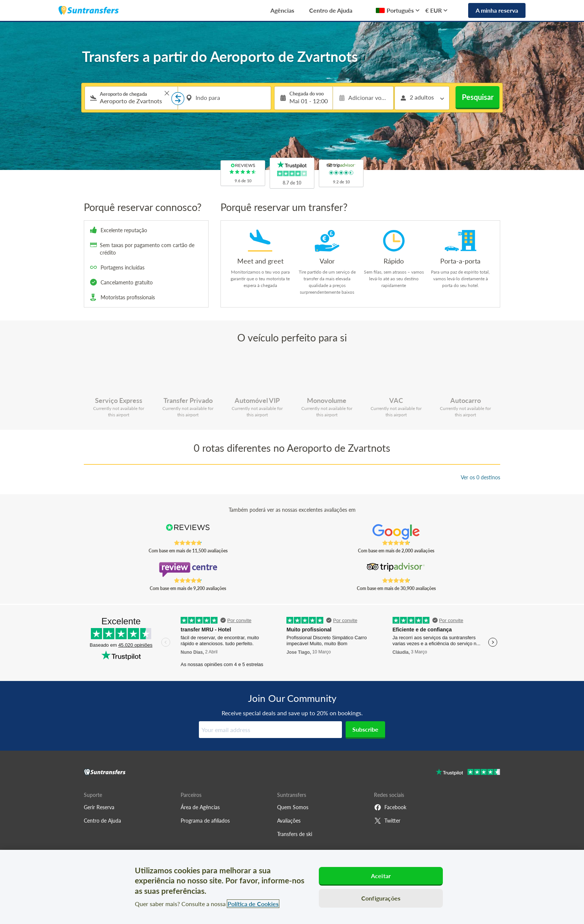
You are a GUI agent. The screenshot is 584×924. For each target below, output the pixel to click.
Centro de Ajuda (331, 10)
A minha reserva (497, 10)
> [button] (167, 93)
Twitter (387, 821)
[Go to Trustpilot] (468, 773)
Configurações (381, 898)
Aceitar (381, 876)
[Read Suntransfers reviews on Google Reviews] (396, 532)
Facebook (390, 807)
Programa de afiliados (205, 821)
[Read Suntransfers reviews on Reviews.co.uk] (188, 532)
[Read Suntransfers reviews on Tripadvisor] (396, 570)
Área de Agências (200, 807)
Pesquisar (478, 97)
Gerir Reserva (99, 807)
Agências (282, 10)
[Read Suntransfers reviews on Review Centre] (188, 570)
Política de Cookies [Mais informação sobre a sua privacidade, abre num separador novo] (253, 904)
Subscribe (365, 729)
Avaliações (289, 821)
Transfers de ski (295, 834)
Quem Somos (293, 807)
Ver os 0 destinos (480, 477)
